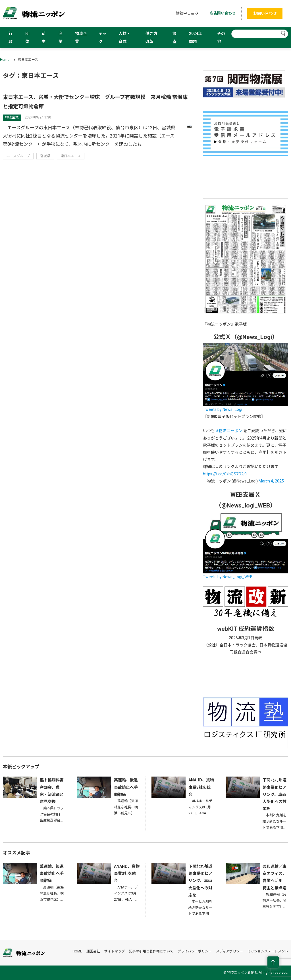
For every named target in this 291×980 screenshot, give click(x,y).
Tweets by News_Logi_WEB (228, 577)
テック (103, 38)
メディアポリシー (229, 951)
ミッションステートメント (268, 951)
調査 (174, 38)
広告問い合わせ (223, 13)
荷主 (44, 38)
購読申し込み (187, 13)
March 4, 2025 (271, 481)
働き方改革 (151, 38)
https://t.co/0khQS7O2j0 (225, 474)
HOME (77, 951)
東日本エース (71, 156)
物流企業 (81, 38)
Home (5, 60)
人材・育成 (124, 38)
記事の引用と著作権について (151, 951)
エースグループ (18, 156)
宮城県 (45, 156)
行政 (11, 38)
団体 (27, 38)
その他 (221, 38)
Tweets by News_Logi (223, 409)
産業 (61, 38)
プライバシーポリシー (195, 951)
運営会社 (93, 951)
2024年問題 (196, 38)
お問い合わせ (265, 13)
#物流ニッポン (229, 431)
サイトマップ (115, 951)
